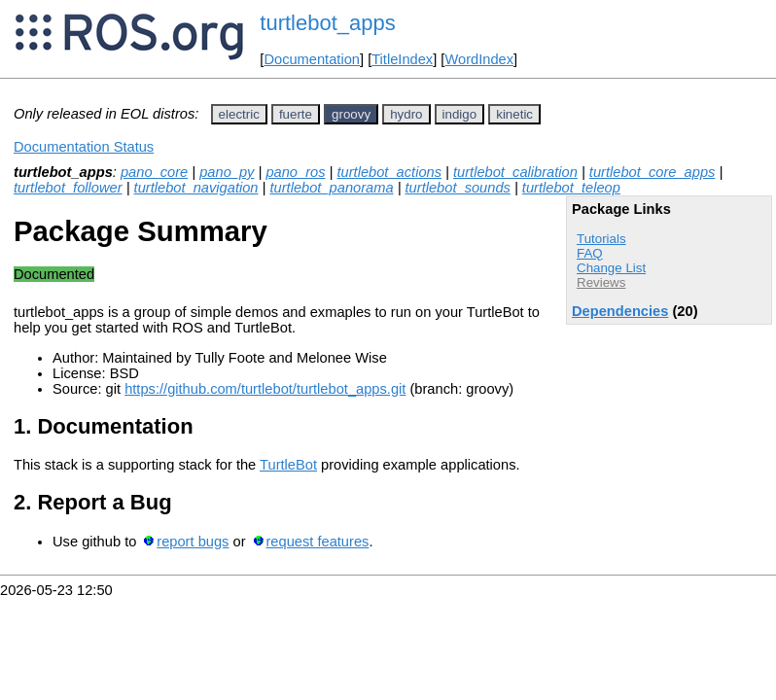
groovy (351, 114)
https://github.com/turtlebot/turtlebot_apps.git (265, 389)
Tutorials (601, 239)
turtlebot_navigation (196, 188)
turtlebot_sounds (458, 188)
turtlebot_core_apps (653, 172)
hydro (406, 114)
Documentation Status (84, 147)
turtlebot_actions (389, 172)
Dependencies (620, 311)
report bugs (193, 542)
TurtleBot (288, 465)
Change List (611, 268)
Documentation (312, 59)
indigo (460, 114)
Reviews (601, 282)
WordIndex (479, 59)
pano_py (227, 172)
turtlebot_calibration (515, 172)
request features (317, 542)
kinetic (514, 114)
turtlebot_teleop (571, 188)
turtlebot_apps (327, 23)
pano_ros (295, 172)
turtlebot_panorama (331, 188)
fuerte (296, 114)
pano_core (154, 172)
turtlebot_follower (68, 188)
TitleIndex (402, 59)
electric (239, 114)
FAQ (590, 253)
